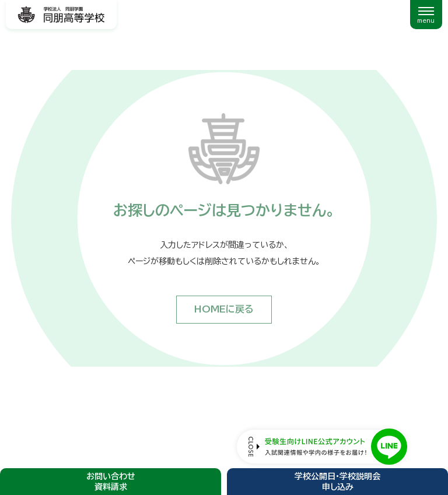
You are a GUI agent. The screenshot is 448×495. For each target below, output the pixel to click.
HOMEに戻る (224, 309)
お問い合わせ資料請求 (111, 482)
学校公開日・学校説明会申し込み (337, 482)
